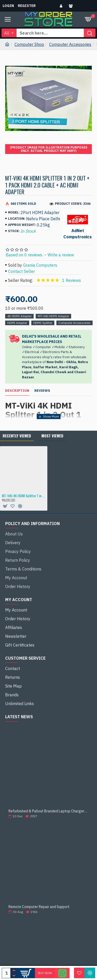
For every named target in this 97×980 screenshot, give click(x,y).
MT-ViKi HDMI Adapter (53, 316)
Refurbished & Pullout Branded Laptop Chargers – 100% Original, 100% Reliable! (48, 811)
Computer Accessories (70, 44)
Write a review (61, 255)
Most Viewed (52, 436)
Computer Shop (29, 44)
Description (17, 391)
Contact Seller (21, 271)
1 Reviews (72, 280)
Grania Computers (40, 265)
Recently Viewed (17, 436)
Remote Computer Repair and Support (39, 907)
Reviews (42, 391)
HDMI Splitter (43, 323)
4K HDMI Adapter (19, 316)
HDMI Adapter (17, 323)
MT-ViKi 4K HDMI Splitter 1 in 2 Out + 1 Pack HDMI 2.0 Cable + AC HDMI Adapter (24, 496)
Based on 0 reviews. (24, 255)
